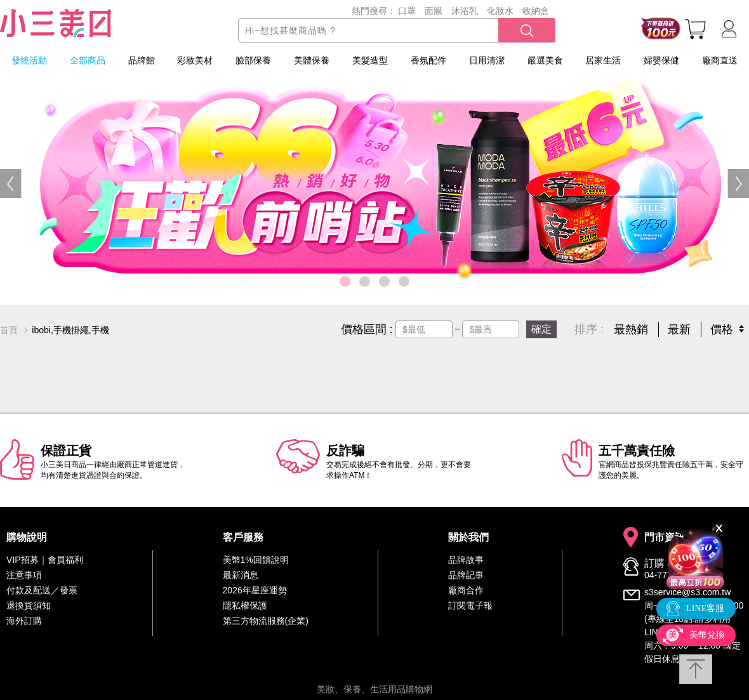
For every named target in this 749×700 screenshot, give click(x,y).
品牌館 (142, 60)
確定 (541, 329)
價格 (722, 329)
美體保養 (312, 60)
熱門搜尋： (374, 11)
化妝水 (500, 11)
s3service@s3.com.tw (687, 592)
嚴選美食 (545, 60)
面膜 (434, 11)
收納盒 (536, 11)
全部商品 (88, 60)
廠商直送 (720, 60)
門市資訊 (665, 538)
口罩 (407, 11)
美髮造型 (370, 60)
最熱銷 (631, 329)
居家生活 (603, 60)
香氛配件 (428, 60)
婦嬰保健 (661, 60)
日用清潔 (487, 60)
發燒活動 (29, 60)
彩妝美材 (195, 60)
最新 (679, 329)
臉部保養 (253, 60)
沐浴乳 (465, 11)
